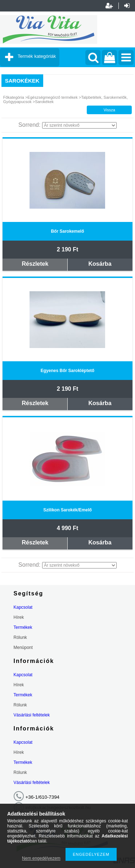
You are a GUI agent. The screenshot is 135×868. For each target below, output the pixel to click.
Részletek (35, 264)
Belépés (127, 6)
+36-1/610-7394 (43, 797)
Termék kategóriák (37, 56)
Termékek (23, 627)
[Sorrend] (79, 125)
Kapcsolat (23, 607)
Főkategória (14, 97)
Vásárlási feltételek (32, 715)
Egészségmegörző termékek (52, 97)
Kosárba (100, 264)
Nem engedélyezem (41, 858)
